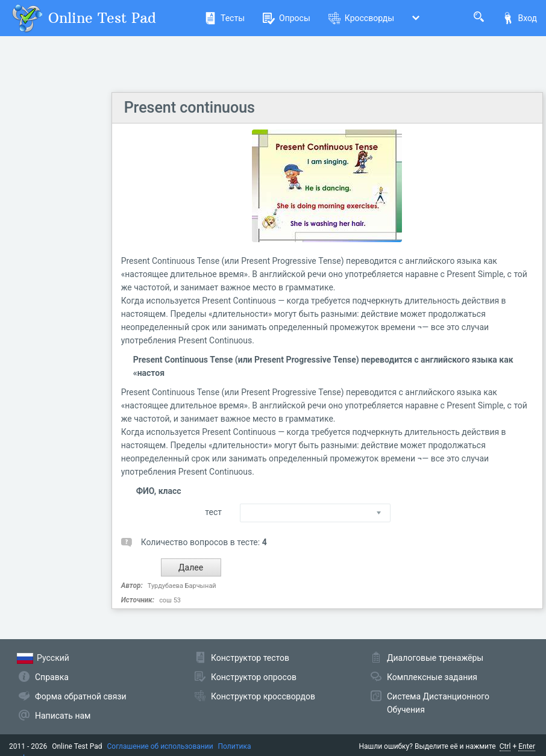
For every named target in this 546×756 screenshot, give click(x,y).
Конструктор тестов (250, 658)
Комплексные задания (432, 677)
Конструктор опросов (254, 677)
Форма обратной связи (81, 696)
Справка (52, 677)
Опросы (287, 18)
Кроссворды (361, 18)
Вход (519, 18)
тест (213, 512)
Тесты (224, 18)
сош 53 (170, 600)
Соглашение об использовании (160, 746)
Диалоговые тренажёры (435, 658)
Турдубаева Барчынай (182, 586)
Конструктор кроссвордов (263, 696)
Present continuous (190, 108)
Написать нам (63, 716)
